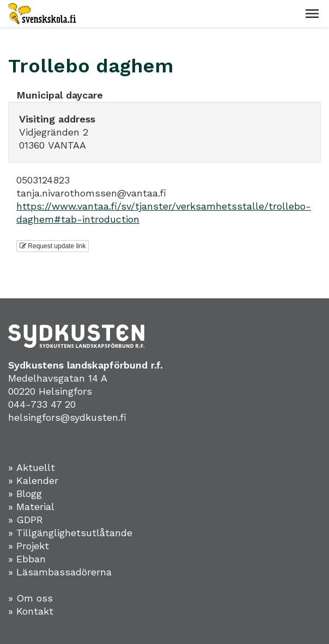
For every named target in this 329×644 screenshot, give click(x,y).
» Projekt (29, 546)
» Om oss (31, 598)
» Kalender (33, 480)
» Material (31, 507)
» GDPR (26, 520)
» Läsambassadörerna (60, 572)
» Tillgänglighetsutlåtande (70, 533)
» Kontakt (31, 611)
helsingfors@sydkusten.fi (67, 417)
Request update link (53, 246)
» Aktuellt (32, 467)
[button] (312, 14)
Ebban (31, 559)
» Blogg (25, 493)
